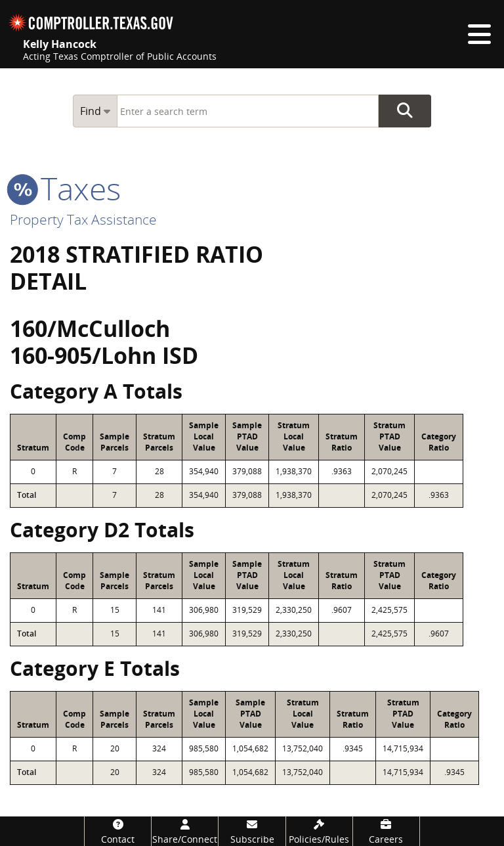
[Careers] (386, 831)
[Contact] (118, 831)
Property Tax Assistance (83, 219)
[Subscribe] (252, 831)
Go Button (405, 111)
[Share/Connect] (185, 831)
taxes (65, 188)
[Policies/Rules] (319, 831)
